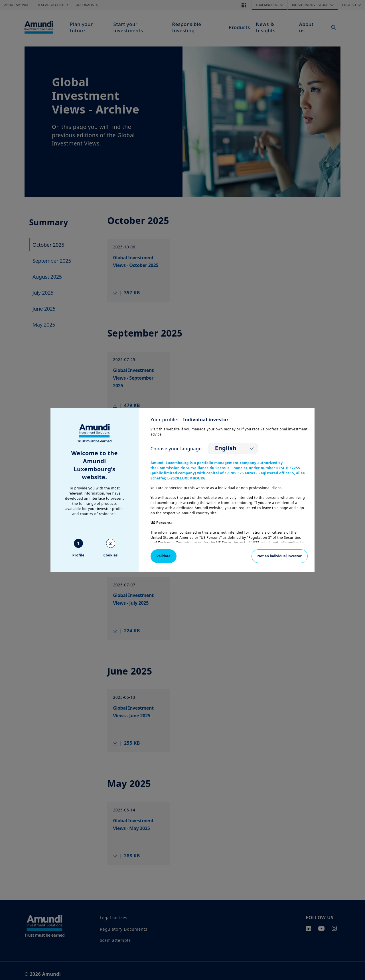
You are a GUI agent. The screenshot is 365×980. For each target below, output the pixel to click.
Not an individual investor (280, 556)
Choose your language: (177, 449)
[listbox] (233, 449)
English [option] (226, 448)
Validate (164, 556)
